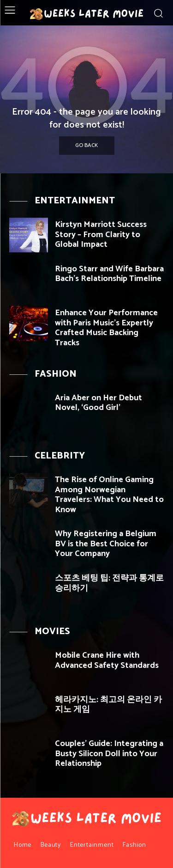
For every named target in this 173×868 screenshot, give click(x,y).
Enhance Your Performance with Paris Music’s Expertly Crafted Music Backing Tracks (106, 328)
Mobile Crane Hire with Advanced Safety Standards (107, 660)
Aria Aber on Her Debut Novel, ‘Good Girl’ (98, 403)
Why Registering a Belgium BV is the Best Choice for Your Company (106, 544)
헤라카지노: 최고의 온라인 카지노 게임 (108, 705)
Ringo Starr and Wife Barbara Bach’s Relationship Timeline (109, 274)
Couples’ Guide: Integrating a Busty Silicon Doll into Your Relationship (109, 754)
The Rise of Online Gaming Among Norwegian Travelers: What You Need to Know (109, 495)
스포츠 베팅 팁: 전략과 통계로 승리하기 (109, 583)
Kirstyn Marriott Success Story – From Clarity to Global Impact (101, 235)
